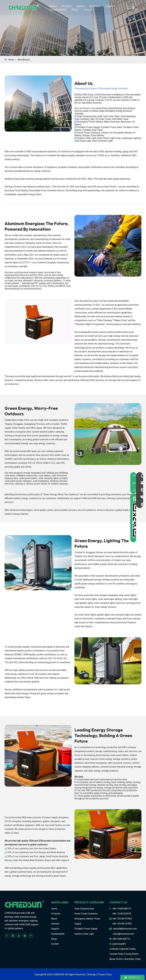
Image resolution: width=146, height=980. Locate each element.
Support (112, 6)
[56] (108, 661)
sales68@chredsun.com (125, 929)
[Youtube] (19, 936)
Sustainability (59, 10)
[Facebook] (7, 936)
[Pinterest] (31, 936)
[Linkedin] (13, 936)
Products (56, 914)
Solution (96, 6)
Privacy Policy (105, 974)
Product (68, 6)
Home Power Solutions (86, 914)
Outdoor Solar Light (84, 934)
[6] (38, 104)
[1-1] (108, 246)
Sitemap (92, 974)
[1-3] (38, 756)
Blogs (77, 10)
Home (54, 6)
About (82, 6)
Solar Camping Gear (84, 909)
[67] (38, 321)
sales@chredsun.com (123, 934)
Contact (90, 10)
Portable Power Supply (86, 929)
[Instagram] (25, 936)
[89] (108, 834)
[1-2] (108, 434)
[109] (38, 563)
